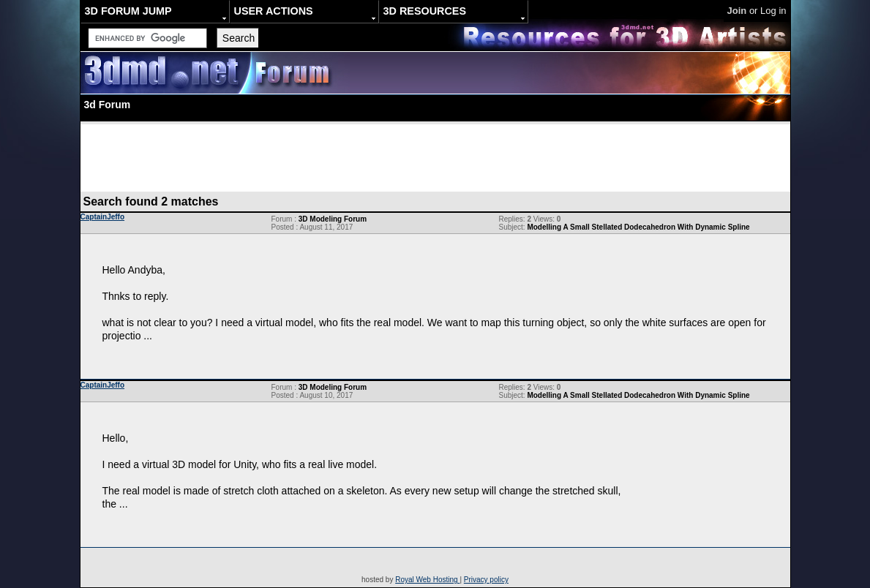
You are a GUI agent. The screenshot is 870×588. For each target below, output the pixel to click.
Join (737, 11)
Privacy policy (486, 580)
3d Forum (108, 105)
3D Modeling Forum (333, 219)
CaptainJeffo (103, 217)
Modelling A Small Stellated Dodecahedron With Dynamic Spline (638, 227)
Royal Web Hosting (427, 580)
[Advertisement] (435, 157)
